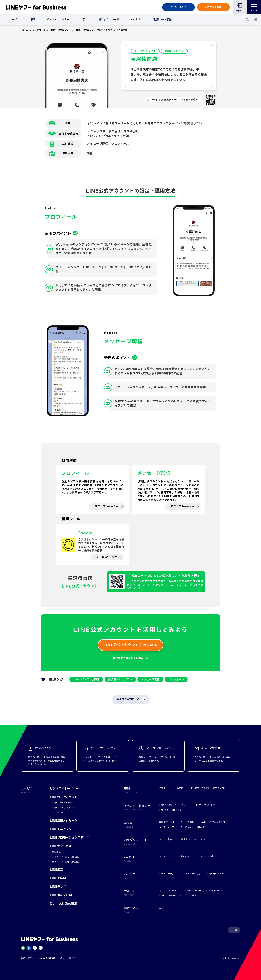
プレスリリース (167, 856)
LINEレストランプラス (63, 808)
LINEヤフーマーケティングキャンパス (204, 891)
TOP (235, 930)
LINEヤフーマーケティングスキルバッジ (179, 895)
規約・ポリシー (29, 958)
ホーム (25, 30)
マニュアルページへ (107, 506)
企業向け (163, 788)
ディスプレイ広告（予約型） (66, 862)
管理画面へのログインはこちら (131, 658)
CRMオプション (60, 813)
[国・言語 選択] (256, 20)
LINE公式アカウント (60, 30)
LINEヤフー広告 (61, 846)
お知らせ (135, 20)
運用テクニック (167, 822)
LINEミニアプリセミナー (207, 805)
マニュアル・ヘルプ (169, 891)
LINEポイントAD (62, 895)
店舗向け (179, 788)
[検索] (247, 20)
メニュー (254, 7)
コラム (84, 20)
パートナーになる (192, 874)
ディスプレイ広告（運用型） (66, 857)
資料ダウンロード (109, 20)
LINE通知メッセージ (64, 821)
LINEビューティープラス (64, 803)
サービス (14, 20)
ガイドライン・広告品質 (193, 827)
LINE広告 (56, 869)
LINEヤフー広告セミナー (172, 810)
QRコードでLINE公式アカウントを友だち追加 (172, 100)
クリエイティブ (166, 827)
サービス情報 (187, 822)
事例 (33, 20)
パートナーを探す (168, 874)
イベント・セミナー (58, 20)
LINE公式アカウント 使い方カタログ (93, 30)
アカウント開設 (213, 7)
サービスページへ (107, 557)
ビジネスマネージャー (64, 789)
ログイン (240, 11)
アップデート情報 (204, 856)
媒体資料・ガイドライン (193, 839)
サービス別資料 (167, 839)
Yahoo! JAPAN (47, 958)
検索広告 (56, 852)
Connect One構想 (63, 903)
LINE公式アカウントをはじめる (130, 645)
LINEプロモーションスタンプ (69, 838)
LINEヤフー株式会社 (68, 958)
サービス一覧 (39, 30)
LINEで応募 (58, 878)
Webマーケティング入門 (213, 822)
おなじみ (163, 908)
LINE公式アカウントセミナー (174, 805)
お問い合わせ (178, 7)
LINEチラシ (58, 886)
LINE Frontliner (215, 874)
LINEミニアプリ (61, 829)
